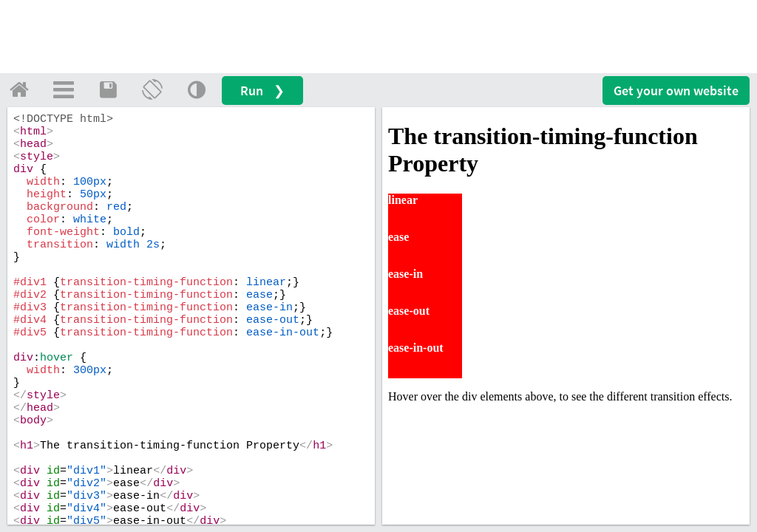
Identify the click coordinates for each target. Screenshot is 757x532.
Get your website (676, 91)
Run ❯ (262, 91)
